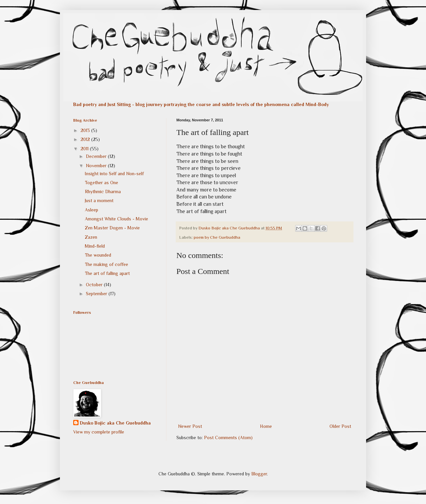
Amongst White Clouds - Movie (116, 219)
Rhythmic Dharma (103, 191)
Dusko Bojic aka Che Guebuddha (115, 423)
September (97, 294)
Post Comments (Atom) (228, 438)
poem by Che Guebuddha (217, 237)
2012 (86, 139)
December (97, 156)
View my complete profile (99, 432)
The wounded (98, 255)
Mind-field (95, 246)
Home (266, 426)
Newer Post (190, 426)
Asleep (92, 210)
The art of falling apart (107, 273)
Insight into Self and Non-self (114, 174)
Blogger (259, 474)
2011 (85, 149)
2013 (86, 130)
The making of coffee (106, 264)
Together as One (102, 183)
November (97, 166)
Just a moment (99, 200)
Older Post (340, 426)
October (95, 285)
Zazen (91, 237)
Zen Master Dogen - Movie (112, 228)
